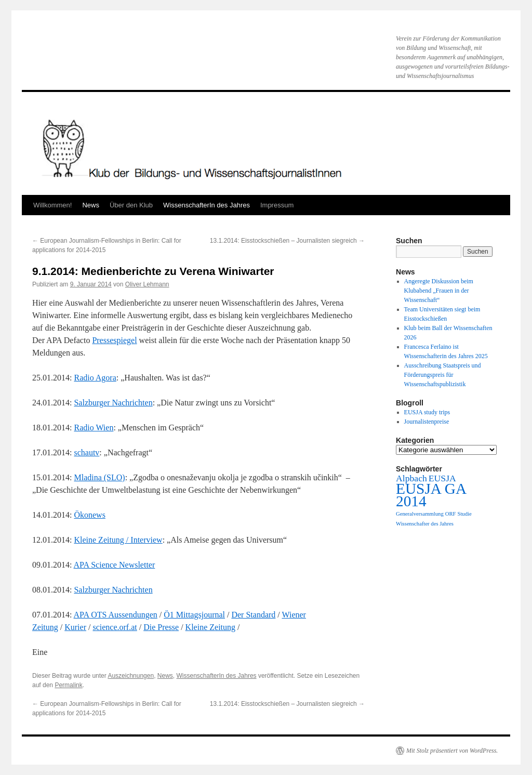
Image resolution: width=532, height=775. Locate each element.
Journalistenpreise (427, 422)
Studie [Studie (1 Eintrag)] (464, 514)
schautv (87, 452)
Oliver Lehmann (147, 284)
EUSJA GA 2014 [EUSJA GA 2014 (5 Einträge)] (431, 495)
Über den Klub (131, 205)
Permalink (68, 685)
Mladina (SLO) (99, 477)
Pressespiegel (114, 340)
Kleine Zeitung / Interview (118, 540)
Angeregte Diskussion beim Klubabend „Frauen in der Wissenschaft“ (439, 291)
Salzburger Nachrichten (113, 403)
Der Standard (253, 615)
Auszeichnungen (131, 676)
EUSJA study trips (427, 412)
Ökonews (89, 515)
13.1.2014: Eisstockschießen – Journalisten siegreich (287, 241)
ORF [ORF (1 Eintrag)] (451, 514)
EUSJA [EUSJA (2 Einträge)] (442, 478)
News (91, 205)
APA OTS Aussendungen (116, 615)
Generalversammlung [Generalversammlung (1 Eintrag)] (420, 514)
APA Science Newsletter (115, 565)
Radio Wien (94, 428)
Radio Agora (95, 378)
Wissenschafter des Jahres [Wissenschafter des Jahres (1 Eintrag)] (425, 524)
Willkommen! (52, 205)
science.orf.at (115, 627)
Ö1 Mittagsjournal (194, 615)
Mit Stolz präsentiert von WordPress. (452, 751)
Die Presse (161, 627)
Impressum (277, 205)
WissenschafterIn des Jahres (207, 205)
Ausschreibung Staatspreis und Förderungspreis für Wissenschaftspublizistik (443, 375)
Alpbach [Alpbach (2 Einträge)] (411, 478)
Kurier (75, 627)
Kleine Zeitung (210, 627)
